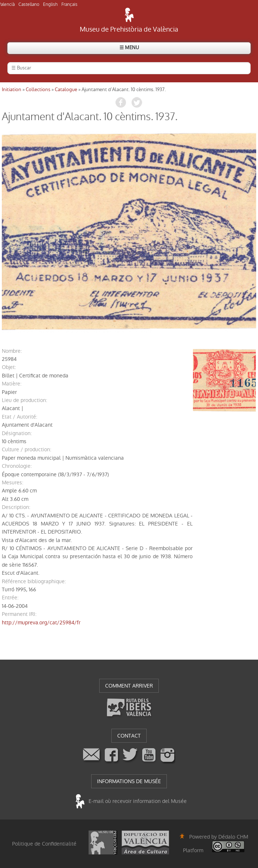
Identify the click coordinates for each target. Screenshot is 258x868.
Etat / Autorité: (19, 417)
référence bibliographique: (34, 581)
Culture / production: (26, 449)
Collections (38, 89)
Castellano (29, 4)
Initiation (12, 89)
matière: (12, 384)
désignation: (17, 433)
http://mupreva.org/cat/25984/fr (41, 623)
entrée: (10, 598)
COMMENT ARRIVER (129, 686)
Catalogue (66, 89)
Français (69, 4)
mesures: (12, 483)
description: (16, 507)
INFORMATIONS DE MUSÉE (129, 781)
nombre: (12, 351)
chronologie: (17, 466)
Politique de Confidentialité (44, 844)
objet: (9, 367)
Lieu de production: (24, 400)
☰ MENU (129, 48)
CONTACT (129, 736)
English (50, 4)
